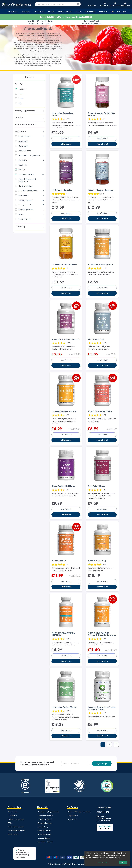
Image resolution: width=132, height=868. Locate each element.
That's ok (123, 862)
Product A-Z (26, 11)
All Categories (13, 11)
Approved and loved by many (40, 22)
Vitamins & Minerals (65, 11)
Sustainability (43, 827)
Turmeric (79, 11)
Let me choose (102, 862)
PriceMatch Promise (45, 842)
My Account (13, 812)
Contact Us (12, 816)
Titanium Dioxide (44, 831)
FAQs (10, 823)
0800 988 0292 (103, 812)
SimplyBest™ (73, 816)
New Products (90, 11)
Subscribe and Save (45, 816)
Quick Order (122, 11)
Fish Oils (51, 11)
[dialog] (107, 858)
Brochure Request (45, 823)
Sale (112, 11)
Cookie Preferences (16, 827)
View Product (66, 138)
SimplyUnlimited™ (45, 819)
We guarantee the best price (92, 22)
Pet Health (103, 11)
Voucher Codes (44, 838)
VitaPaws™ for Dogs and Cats (79, 812)
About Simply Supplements (48, 812)
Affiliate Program (44, 834)
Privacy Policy (13, 834)
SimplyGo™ (72, 819)
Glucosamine (39, 11)
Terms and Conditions (17, 831)
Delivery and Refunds (16, 819)
